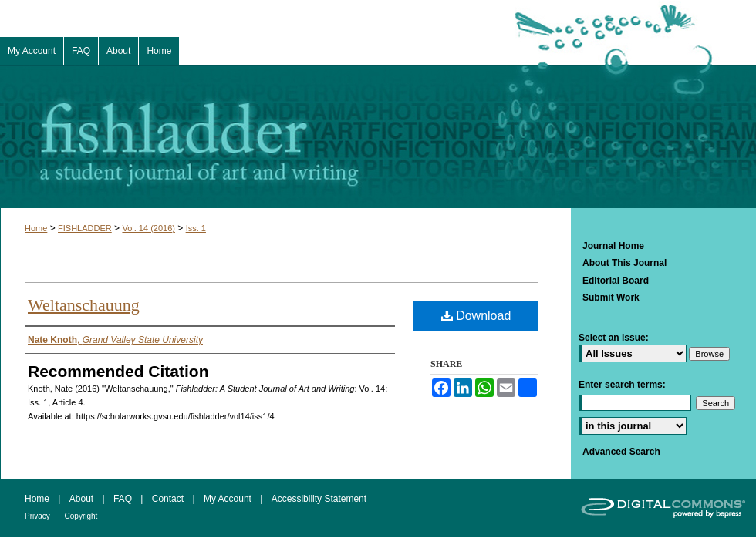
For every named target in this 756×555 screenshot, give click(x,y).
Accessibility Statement (319, 499)
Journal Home (613, 246)
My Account (229, 499)
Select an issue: (614, 338)
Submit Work (611, 298)
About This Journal (624, 263)
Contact (169, 499)
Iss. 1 (196, 228)
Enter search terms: (622, 385)
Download (476, 316)
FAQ (124, 499)
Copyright (81, 516)
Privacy (39, 516)
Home (36, 228)
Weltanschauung (84, 305)
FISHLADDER (85, 228)
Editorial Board (616, 281)
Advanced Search (621, 452)
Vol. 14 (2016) (148, 228)
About (83, 499)
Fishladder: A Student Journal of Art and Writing (378, 136)
